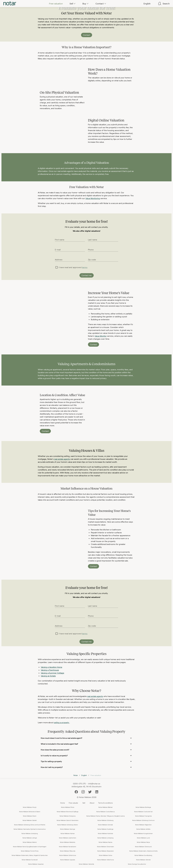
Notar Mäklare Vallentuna (105, 860)
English (84, 775)
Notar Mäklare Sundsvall (30, 860)
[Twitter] (90, 792)
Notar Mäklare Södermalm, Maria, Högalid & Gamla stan (30, 855)
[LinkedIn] (97, 792)
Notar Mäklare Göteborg (105, 820)
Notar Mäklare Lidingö (30, 838)
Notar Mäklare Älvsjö (30, 807)
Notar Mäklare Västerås (86, 864)
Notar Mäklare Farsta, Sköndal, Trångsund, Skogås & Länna (105, 816)
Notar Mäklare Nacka (105, 842)
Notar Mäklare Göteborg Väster (68, 825)
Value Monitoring (93, 198)
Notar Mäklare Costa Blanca (105, 812)
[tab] (10, 4)
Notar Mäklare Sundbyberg (143, 855)
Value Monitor (101, 336)
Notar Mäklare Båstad (105, 807)
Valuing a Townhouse (50, 670)
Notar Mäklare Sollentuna (68, 855)
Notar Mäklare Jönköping (30, 833)
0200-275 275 (79, 784)
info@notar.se (94, 784)
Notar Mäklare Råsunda (68, 851)
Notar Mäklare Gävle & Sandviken (68, 820)
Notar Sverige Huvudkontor (137, 864)
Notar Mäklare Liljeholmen (68, 838)
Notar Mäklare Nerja (143, 842)
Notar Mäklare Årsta (68, 807)
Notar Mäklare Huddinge (105, 829)
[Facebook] (76, 792)
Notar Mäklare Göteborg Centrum (143, 820)
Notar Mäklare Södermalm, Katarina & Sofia (143, 851)
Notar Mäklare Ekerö (30, 816)
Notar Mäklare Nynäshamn (68, 847)
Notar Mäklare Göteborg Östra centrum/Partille (30, 825)
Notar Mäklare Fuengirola (143, 816)
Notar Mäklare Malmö (30, 842)
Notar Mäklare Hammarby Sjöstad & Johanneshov (30, 829)
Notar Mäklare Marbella (68, 842)
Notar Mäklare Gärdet (30, 820)
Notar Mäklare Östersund (143, 847)
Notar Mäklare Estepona (68, 816)
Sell (84, 803)
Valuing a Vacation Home (51, 667)
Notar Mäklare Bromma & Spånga (68, 812)
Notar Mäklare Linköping (105, 838)
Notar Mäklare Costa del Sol (143, 812)
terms (85, 267)
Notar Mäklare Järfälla (143, 829)
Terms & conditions (105, 803)
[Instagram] (83, 792)
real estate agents (62, 459)
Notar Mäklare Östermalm (105, 847)
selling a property (62, 722)
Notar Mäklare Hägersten (143, 825)
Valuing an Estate (48, 676)
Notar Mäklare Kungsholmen (143, 833)
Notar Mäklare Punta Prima (30, 851)
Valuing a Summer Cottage (52, 673)
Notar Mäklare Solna (105, 855)
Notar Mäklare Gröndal (105, 825)
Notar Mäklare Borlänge (143, 807)
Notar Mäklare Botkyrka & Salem (30, 812)
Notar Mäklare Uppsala (68, 860)
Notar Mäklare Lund (143, 838)
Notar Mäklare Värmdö (143, 860)
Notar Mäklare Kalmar (68, 833)
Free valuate (73, 803)
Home (63, 803)
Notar (76, 775)
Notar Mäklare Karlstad (105, 833)
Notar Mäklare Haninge (68, 829)
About (92, 803)
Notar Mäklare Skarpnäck (105, 851)
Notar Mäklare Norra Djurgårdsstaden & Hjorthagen (30, 847)
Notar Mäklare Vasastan (36, 864)
